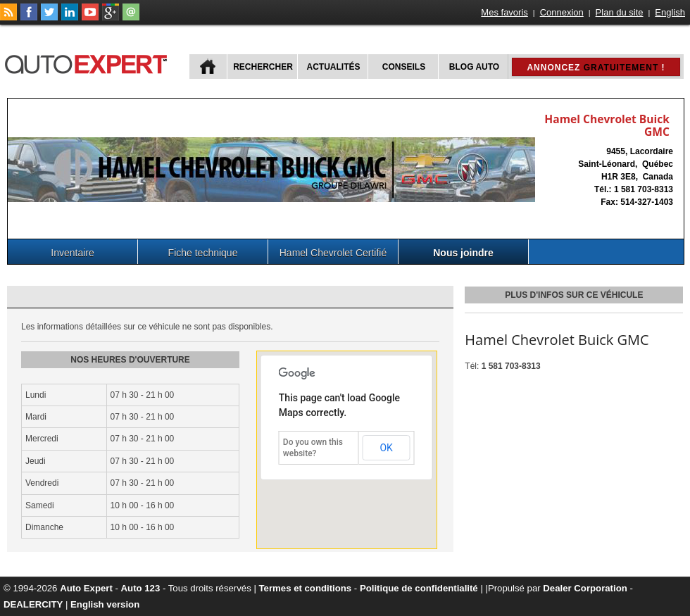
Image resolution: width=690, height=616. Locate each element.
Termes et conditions (306, 588)
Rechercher (263, 67)
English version (105, 604)
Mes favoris (504, 12)
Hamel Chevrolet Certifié (333, 253)
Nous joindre (463, 253)
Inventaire (72, 253)
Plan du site (620, 12)
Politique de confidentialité (419, 588)
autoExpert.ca (89, 62)
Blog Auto (474, 67)
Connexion (562, 12)
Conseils (404, 67)
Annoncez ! (596, 68)
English (670, 12)
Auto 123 (141, 588)
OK (386, 448)
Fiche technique (203, 253)
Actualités (334, 67)
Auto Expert (86, 588)
